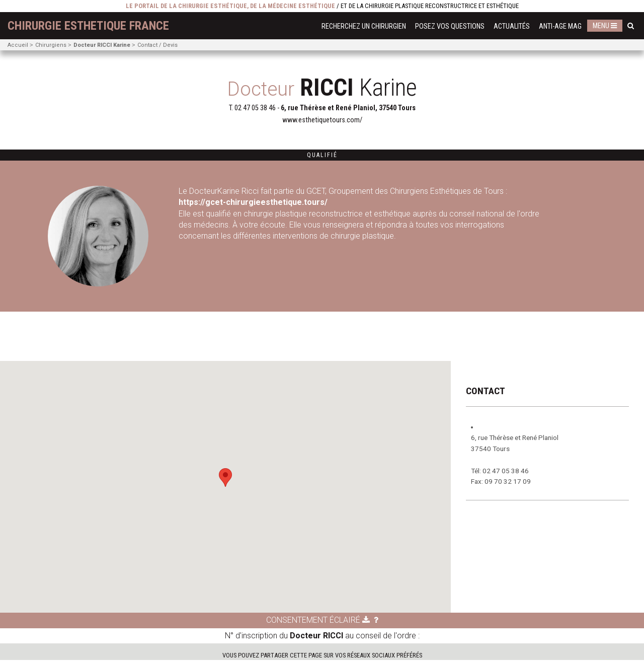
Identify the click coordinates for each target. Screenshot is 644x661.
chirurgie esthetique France (88, 26)
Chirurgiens (51, 45)
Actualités (512, 26)
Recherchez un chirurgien (364, 26)
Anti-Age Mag (560, 26)
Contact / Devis (157, 45)
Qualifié (322, 155)
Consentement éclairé (318, 621)
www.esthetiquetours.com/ (322, 120)
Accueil (18, 45)
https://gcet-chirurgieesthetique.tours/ (254, 202)
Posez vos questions (450, 26)
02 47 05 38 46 (255, 108)
